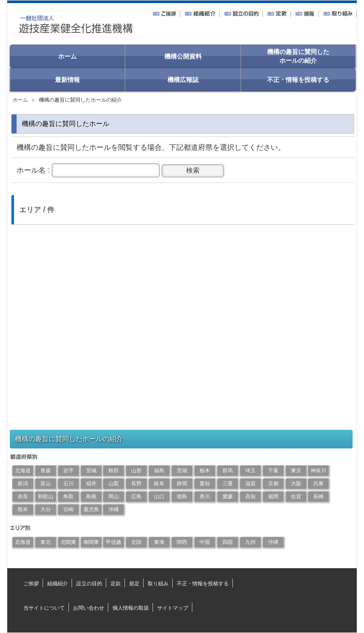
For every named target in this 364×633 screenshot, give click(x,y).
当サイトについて (44, 608)
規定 (134, 583)
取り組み (158, 583)
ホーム (20, 100)
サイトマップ (173, 608)
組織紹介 (58, 583)
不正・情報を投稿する (203, 583)
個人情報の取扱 (131, 608)
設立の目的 (89, 583)
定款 (116, 583)
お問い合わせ (89, 608)
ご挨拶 (31, 583)
